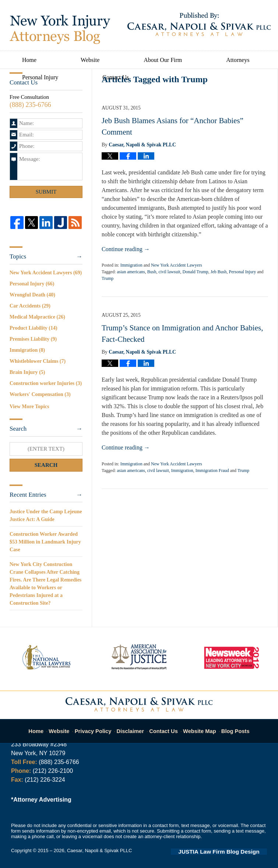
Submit (46, 192)
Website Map (198, 728)
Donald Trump (195, 272)
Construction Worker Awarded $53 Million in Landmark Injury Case (45, 542)
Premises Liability (33, 339)
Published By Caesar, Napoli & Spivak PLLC (199, 24)
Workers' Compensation (40, 394)
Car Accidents (30, 306)
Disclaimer (132, 728)
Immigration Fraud (212, 471)
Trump (108, 278)
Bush (152, 272)
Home (29, 60)
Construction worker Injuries (46, 383)
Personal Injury (40, 77)
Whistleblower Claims (38, 361)
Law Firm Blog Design (232, 851)
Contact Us (116, 77)
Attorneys (238, 60)
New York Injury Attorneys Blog (60, 29)
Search (46, 465)
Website (90, 60)
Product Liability (34, 328)
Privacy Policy (98, 728)
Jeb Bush (219, 272)
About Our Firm (163, 60)
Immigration (131, 265)
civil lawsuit (169, 272)
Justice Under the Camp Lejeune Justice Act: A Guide (46, 515)
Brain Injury (27, 372)
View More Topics (29, 407)
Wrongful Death (32, 295)
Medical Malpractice (37, 317)
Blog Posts (231, 728)
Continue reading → (126, 249)
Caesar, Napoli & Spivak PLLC (99, 850)
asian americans (131, 272)
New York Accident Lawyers (177, 265)
